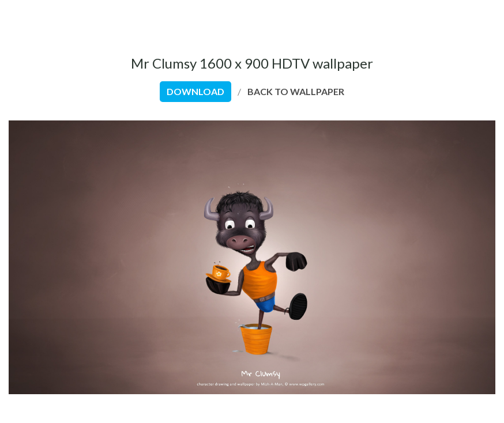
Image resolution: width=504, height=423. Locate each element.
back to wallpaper (296, 91)
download (195, 91)
